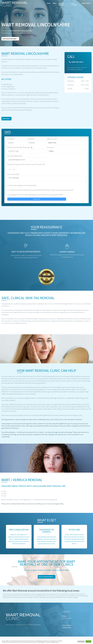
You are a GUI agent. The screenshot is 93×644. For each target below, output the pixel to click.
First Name (11, 139)
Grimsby (20, 596)
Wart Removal (74, 4)
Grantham (14, 596)
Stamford (53, 597)
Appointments (86, 3)
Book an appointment (10, 39)
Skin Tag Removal (61, 4)
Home (49, 3)
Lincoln (56, 596)
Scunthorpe (24, 597)
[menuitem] (49, 4)
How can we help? (13, 174)
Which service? (52, 139)
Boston (22, 594)
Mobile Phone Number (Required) (19, 147)
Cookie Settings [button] (81, 641)
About (55, 3)
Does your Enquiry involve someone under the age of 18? (26, 164)
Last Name (31, 139)
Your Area (50, 147)
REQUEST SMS (37, 199)
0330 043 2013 (76, 62)
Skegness (31, 597)
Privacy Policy (32, 185)
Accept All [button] (88, 641)
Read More (6, 119)
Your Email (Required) (15, 156)
